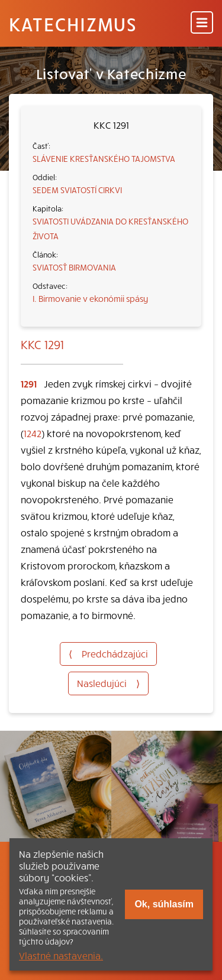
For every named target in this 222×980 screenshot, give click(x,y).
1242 (33, 433)
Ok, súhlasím (164, 904)
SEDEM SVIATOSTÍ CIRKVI (77, 190)
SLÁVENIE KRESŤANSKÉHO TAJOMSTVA (104, 158)
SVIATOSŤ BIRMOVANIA (74, 267)
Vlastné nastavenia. (61, 955)
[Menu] (202, 23)
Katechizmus (73, 24)
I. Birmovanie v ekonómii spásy (90, 298)
